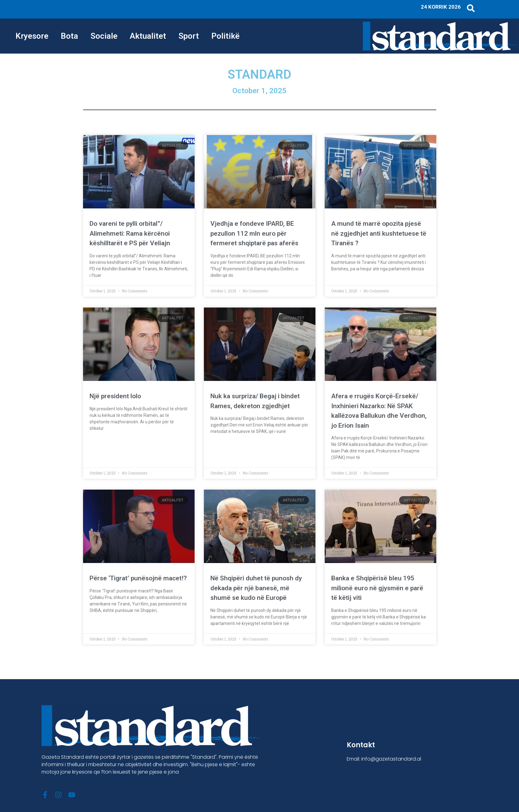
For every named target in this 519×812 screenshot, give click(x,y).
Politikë (225, 36)
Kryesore (32, 36)
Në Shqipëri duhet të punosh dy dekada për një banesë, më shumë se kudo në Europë (256, 588)
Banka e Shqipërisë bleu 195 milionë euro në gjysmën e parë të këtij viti (377, 588)
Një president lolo (115, 396)
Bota (69, 36)
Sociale (104, 36)
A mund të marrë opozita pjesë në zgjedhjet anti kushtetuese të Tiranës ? (379, 233)
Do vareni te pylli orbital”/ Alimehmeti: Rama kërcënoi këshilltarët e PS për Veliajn (130, 233)
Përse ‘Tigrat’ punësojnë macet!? (138, 578)
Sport (189, 36)
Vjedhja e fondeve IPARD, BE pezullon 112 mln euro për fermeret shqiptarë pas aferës (254, 233)
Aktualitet (148, 36)
